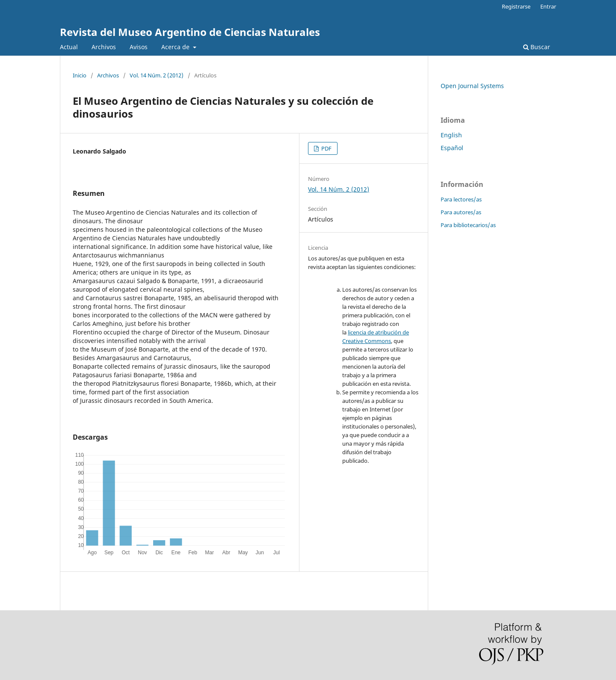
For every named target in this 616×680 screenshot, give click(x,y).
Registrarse (516, 6)
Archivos (104, 47)
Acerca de (176, 47)
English (451, 135)
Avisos (139, 47)
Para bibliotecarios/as (468, 225)
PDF (326, 148)
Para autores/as (461, 212)
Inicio (80, 75)
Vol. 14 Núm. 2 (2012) (157, 75)
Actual (69, 47)
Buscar (537, 47)
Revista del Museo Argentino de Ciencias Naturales (190, 32)
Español (452, 148)
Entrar (548, 6)
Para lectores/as (461, 199)
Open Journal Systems (472, 86)
